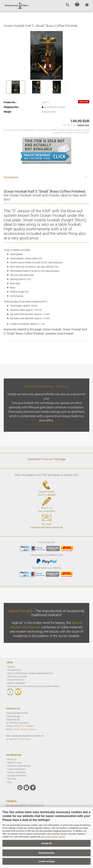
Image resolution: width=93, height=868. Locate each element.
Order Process (15, 763)
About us (12, 759)
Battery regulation (17, 683)
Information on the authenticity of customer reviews (33, 686)
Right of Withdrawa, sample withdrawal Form (30, 673)
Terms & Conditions (17, 677)
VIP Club (12, 779)
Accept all (47, 843)
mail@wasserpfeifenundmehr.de (46, 527)
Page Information (16, 769)
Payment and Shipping (19, 766)
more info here (55, 425)
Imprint (62, 837)
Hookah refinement (17, 776)
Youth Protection (16, 680)
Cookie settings (47, 861)
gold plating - (37, 425)
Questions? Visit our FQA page (47, 459)
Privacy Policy (14, 670)
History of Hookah (17, 772)
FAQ (9, 782)
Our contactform (47, 511)
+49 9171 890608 (46, 495)
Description (11, 177)
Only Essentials (46, 853)
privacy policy (51, 837)
